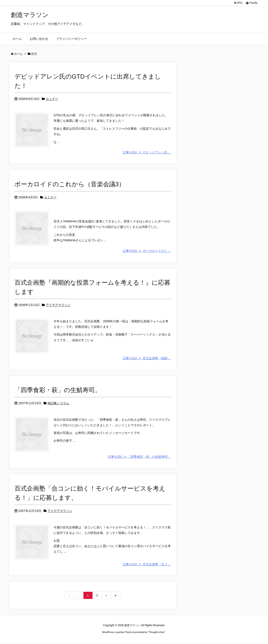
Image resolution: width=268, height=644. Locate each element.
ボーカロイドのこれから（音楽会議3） (70, 184)
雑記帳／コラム (58, 404)
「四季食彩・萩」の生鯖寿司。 (58, 391)
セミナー (52, 99)
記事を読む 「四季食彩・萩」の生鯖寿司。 (139, 458)
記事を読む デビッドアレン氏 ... (147, 153)
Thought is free (156, 634)
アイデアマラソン (58, 306)
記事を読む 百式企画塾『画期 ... (147, 359)
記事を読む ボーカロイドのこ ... (147, 251)
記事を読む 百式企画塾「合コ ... (147, 566)
